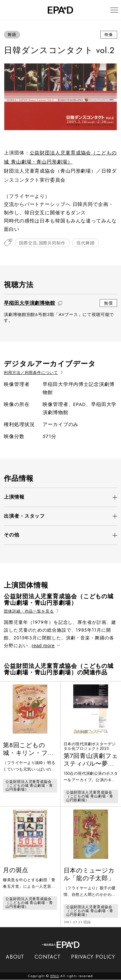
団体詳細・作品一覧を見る (31, 611)
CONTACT (48, 957)
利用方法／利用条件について (33, 373)
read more (45, 646)
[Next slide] (109, 97)
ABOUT (15, 957)
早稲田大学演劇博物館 (30, 303)
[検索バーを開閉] (7, 10)
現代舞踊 (86, 243)
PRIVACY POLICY (93, 957)
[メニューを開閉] (113, 10)
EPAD (55, 976)
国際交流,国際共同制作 (42, 243)
